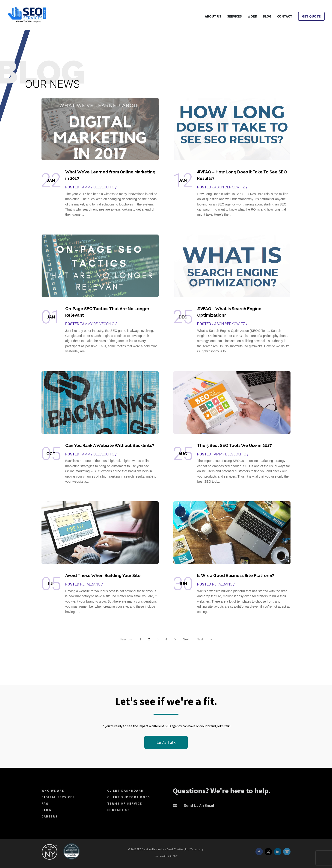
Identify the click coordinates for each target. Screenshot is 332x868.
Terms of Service (125, 803)
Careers (50, 816)
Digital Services (58, 797)
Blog (46, 810)
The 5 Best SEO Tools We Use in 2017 (234, 445)
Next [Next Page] (200, 639)
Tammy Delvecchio (97, 187)
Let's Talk (166, 742)
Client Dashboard (125, 791)
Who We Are (53, 791)
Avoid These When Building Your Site (103, 575)
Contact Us (119, 810)
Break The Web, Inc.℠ (179, 849)
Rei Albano (90, 584)
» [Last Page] (211, 639)
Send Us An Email (199, 805)
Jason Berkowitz (229, 187)
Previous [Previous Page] (127, 639)
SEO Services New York (150, 849)
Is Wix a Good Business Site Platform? (236, 575)
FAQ (45, 803)
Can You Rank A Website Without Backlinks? (110, 445)
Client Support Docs (129, 797)
